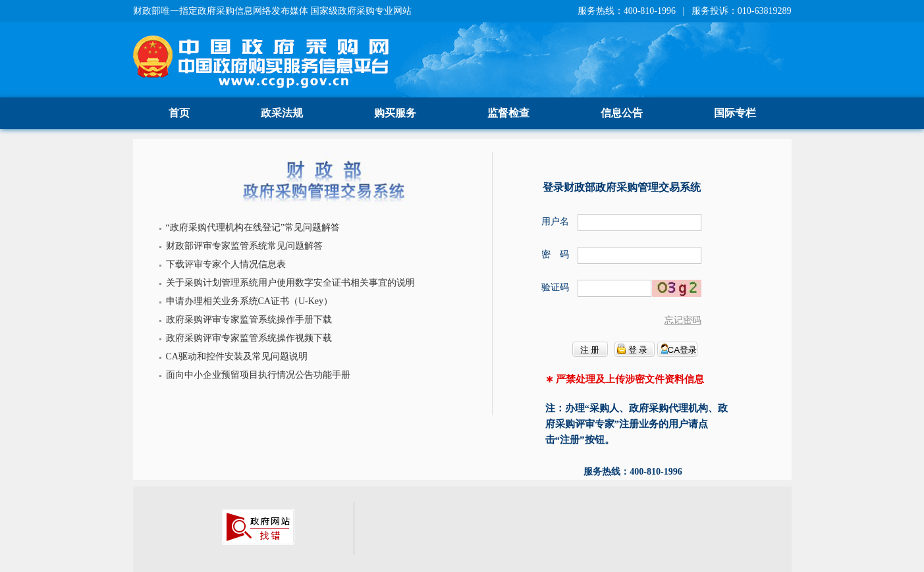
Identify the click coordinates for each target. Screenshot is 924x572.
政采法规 (282, 113)
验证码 (555, 287)
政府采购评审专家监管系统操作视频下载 (249, 338)
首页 (179, 113)
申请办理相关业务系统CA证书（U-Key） (250, 301)
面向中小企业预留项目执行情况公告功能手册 (258, 375)
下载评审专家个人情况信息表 (226, 264)
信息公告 (622, 113)
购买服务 (395, 113)
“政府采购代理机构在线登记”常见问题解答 (253, 227)
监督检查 (508, 113)
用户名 (555, 221)
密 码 (555, 254)
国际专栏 (735, 113)
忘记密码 (683, 320)
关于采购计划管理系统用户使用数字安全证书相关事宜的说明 (290, 283)
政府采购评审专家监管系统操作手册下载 (249, 320)
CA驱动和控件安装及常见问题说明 (237, 356)
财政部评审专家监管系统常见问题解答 (244, 246)
